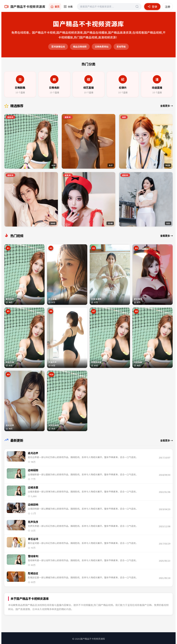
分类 (68, 6)
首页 (55, 6)
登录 (152, 7)
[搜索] (109, 7)
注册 (167, 7)
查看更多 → (167, 106)
